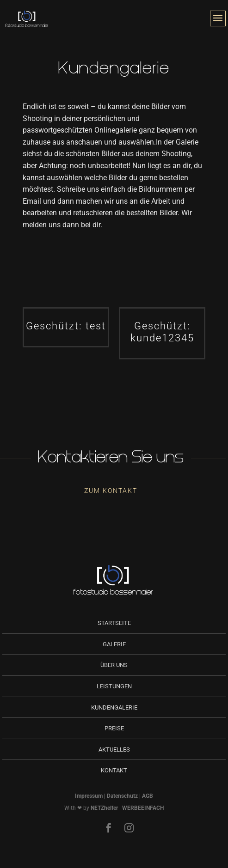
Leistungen (114, 686)
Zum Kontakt (111, 491)
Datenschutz (122, 796)
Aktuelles (114, 750)
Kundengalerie (114, 707)
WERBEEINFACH (143, 808)
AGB (148, 796)
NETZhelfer (104, 808)
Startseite (114, 623)
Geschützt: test (66, 326)
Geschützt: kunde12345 (162, 332)
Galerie (114, 644)
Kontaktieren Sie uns (111, 459)
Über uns (114, 665)
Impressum (89, 796)
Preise (114, 728)
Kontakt (114, 770)
